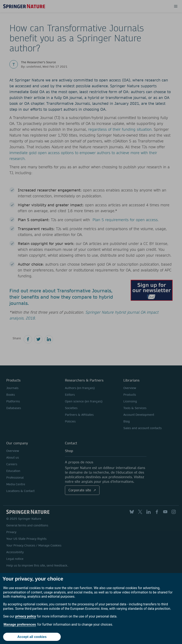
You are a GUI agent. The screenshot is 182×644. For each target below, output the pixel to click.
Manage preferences (20, 624)
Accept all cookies (32, 637)
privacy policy (26, 616)
